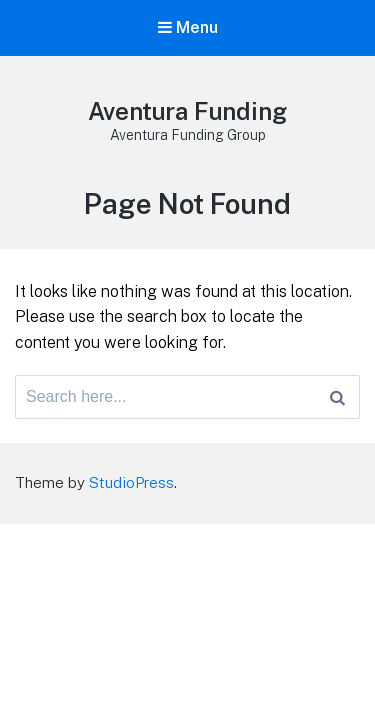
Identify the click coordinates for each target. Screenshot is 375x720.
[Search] (337, 397)
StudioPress (131, 482)
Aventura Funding (187, 111)
